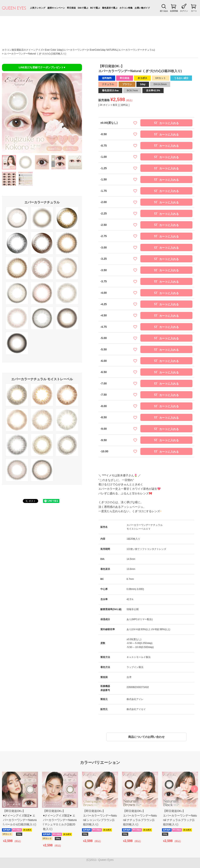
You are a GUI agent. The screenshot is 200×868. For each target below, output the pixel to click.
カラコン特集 (126, 8)
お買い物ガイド (142, 8)
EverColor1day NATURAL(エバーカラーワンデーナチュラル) (122, 50)
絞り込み (164, 11)
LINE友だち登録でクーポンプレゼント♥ (42, 67)
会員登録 (174, 11)
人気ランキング (38, 8)
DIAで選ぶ (83, 8)
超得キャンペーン (56, 8)
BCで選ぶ (95, 8)
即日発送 (71, 8)
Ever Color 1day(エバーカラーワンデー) (66, 50)
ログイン (184, 11)
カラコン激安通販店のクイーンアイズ (22, 50)
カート (194, 11)
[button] (194, 789)
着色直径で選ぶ (110, 8)
